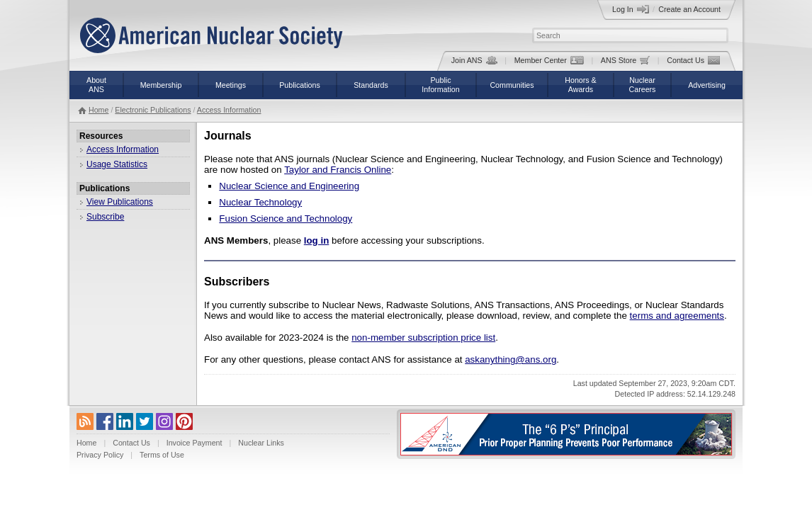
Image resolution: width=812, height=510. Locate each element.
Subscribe (105, 217)
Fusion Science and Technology (286, 219)
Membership (161, 85)
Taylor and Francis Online (338, 170)
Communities (512, 85)
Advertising (707, 85)
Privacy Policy (100, 455)
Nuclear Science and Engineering (289, 186)
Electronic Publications (153, 110)
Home (98, 110)
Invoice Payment (194, 443)
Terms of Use (162, 455)
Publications (299, 85)
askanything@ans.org (511, 359)
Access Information (229, 110)
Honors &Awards (580, 85)
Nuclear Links (261, 443)
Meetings (231, 85)
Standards (371, 85)
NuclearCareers (643, 85)
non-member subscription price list (423, 338)
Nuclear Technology (260, 202)
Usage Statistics (117, 164)
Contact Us (693, 60)
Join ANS (474, 60)
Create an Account (689, 9)
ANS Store (625, 60)
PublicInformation (440, 85)
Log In (631, 9)
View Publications (120, 202)
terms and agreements (677, 316)
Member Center (549, 60)
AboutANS (96, 85)
